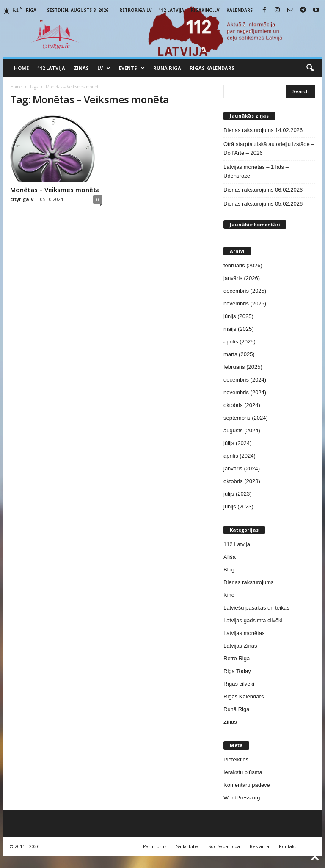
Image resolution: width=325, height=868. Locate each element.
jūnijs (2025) (238, 316)
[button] (310, 68)
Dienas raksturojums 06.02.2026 (263, 190)
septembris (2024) (246, 418)
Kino (229, 595)
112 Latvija (171, 10)
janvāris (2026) (242, 278)
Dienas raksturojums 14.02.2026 (263, 130)
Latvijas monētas (244, 633)
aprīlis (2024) (240, 456)
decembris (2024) (245, 380)
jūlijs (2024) (237, 443)
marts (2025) (239, 354)
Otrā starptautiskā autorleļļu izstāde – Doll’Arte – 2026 (269, 148)
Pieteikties (236, 759)
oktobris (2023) (242, 481)
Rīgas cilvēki (239, 684)
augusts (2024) (242, 430)
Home (21, 68)
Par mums (155, 846)
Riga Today (237, 671)
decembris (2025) (245, 291)
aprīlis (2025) (240, 342)
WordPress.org (242, 798)
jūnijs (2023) (238, 507)
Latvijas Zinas (240, 646)
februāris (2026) (243, 265)
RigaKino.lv (205, 10)
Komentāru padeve (247, 785)
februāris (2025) (243, 367)
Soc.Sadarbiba (224, 846)
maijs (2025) (239, 329)
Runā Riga (167, 68)
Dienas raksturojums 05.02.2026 (263, 204)
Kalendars (240, 10)
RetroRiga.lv (136, 10)
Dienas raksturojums (249, 582)
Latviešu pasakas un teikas (256, 608)
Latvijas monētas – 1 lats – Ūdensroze (256, 171)
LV (104, 68)
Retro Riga (237, 658)
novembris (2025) (245, 304)
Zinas (81, 68)
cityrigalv (22, 199)
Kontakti (288, 846)
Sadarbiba (187, 846)
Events (132, 68)
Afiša (230, 557)
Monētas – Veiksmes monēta (55, 190)
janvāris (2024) (242, 468)
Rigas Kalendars (244, 696)
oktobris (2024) (242, 405)
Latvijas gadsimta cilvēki (253, 620)
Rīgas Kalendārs (212, 68)
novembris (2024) (245, 392)
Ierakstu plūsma (243, 772)
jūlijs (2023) (237, 494)
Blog (229, 570)
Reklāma (259, 846)
